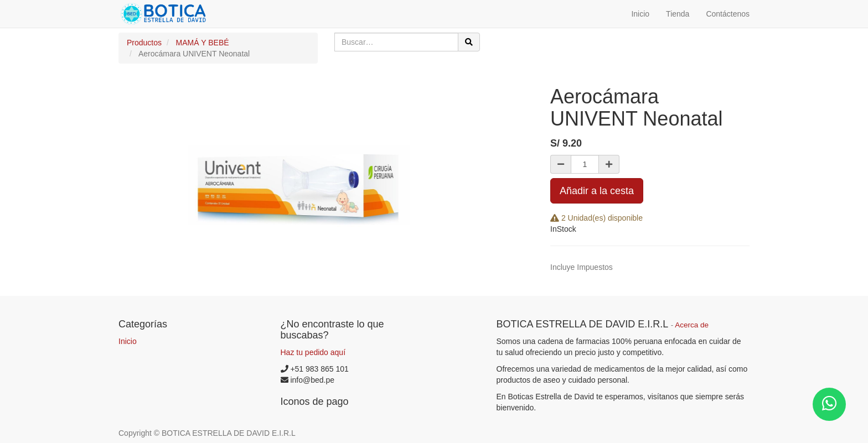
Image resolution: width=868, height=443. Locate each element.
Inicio (128, 341)
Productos (144, 43)
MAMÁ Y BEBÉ (203, 43)
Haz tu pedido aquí (313, 352)
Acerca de (692, 325)
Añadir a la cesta (597, 191)
